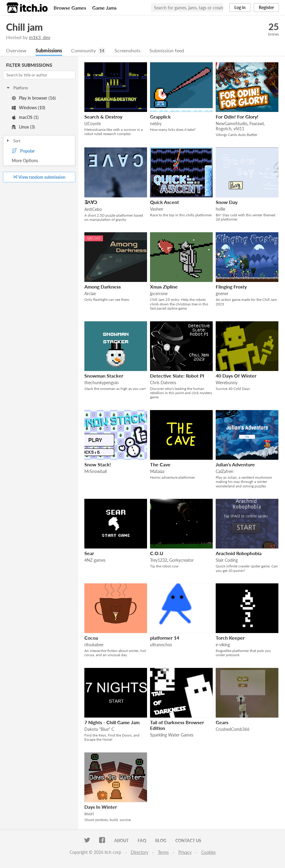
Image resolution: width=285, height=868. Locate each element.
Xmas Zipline (164, 287)
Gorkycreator (182, 560)
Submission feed (167, 50)
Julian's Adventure (235, 464)
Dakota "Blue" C (99, 729)
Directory (139, 852)
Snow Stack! (98, 464)
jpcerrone (159, 293)
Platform (17, 88)
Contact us (188, 840)
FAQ (142, 840)
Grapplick (160, 117)
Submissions (49, 50)
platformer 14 (165, 638)
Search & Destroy (103, 117)
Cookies (208, 852)
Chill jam (24, 27)
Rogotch (224, 129)
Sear (89, 553)
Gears (222, 722)
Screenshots (127, 50)
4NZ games (95, 560)
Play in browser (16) (34, 98)
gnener (222, 293)
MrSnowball (96, 471)
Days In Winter (101, 807)
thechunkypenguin (102, 383)
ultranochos (161, 645)
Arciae (90, 293)
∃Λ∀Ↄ (91, 202)
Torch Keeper (230, 638)
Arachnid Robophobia (239, 553)
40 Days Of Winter (236, 376)
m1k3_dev (40, 37)
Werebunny (227, 383)
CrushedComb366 (233, 729)
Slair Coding (227, 560)
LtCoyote (93, 124)
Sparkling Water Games (172, 735)
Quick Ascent (164, 202)
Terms (163, 852)
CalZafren (225, 471)
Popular (23, 151)
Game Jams (104, 8)
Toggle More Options (39, 161)
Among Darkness (103, 287)
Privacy (185, 852)
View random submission (39, 177)
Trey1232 (159, 560)
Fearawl (257, 124)
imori (89, 814)
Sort (13, 141)
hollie (221, 209)
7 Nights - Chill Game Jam (112, 722)
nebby (156, 124)
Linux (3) (23, 127)
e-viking (223, 645)
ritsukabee (94, 645)
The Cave (160, 464)
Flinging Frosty (231, 287)
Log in (240, 7)
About (121, 840)
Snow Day (227, 202)
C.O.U (157, 553)
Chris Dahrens (163, 383)
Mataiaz (157, 471)
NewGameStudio (232, 124)
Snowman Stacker (104, 376)
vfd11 (239, 129)
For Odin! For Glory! (237, 117)
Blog (161, 840)
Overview (16, 50)
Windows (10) (28, 108)
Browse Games (70, 8)
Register (266, 7)
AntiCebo (93, 209)
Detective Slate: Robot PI (177, 376)
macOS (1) (25, 117)
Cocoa (91, 638)
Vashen (157, 209)
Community (83, 50)
